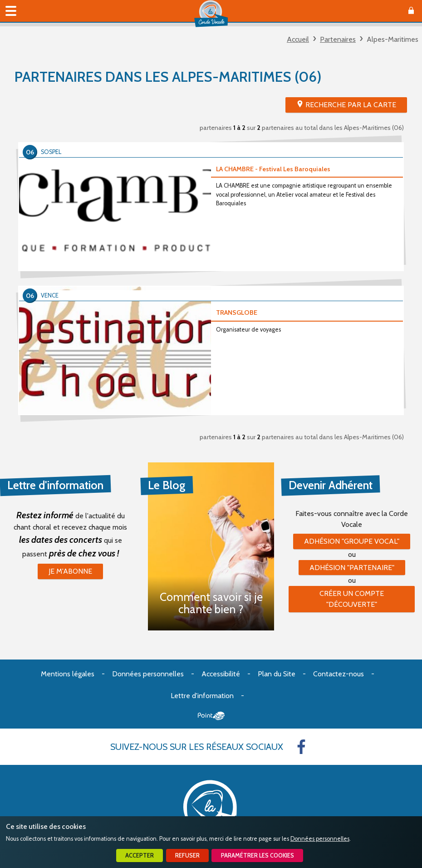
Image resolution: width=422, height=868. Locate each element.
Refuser (187, 856)
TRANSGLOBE (237, 312)
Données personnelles (320, 839)
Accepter (140, 856)
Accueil (298, 39)
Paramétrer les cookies (258, 856)
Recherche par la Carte (351, 105)
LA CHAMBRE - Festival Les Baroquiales (273, 169)
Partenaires (338, 39)
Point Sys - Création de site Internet (211, 716)
